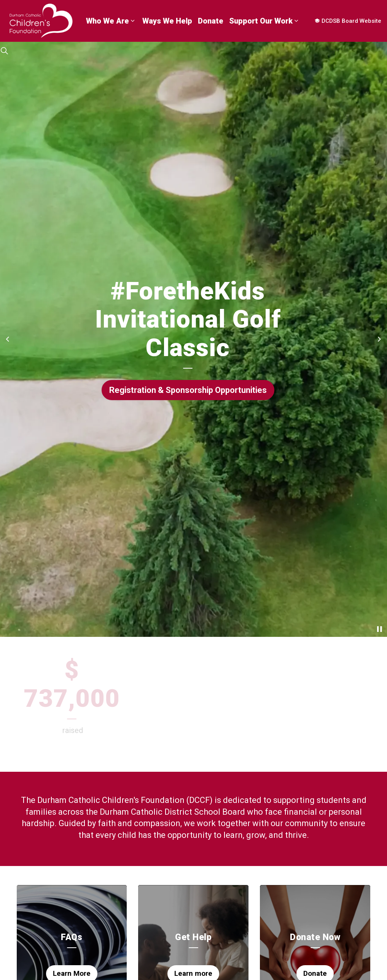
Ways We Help (167, 21)
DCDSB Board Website (348, 21)
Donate (211, 21)
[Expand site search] (4, 51)
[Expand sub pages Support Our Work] (296, 21)
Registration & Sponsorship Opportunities (188, 390)
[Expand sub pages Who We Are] (133, 21)
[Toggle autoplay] (379, 629)
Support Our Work (261, 21)
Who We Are (107, 21)
